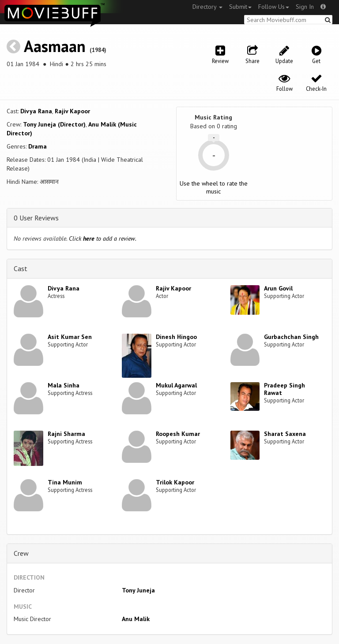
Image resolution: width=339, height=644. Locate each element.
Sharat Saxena (285, 434)
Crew (21, 553)
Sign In (305, 7)
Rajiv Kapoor (72, 111)
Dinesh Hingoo (176, 337)
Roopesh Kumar (178, 434)
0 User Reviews (36, 218)
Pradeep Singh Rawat (284, 389)
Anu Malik (136, 619)
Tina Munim (65, 482)
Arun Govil (278, 288)
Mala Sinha (64, 385)
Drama (38, 146)
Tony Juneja (138, 590)
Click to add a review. (103, 238)
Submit (240, 7)
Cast (21, 268)
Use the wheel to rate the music (214, 187)
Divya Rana (36, 111)
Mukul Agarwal (176, 385)
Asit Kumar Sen (70, 337)
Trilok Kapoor (175, 482)
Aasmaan (55, 46)
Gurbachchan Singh (291, 337)
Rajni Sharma (66, 434)
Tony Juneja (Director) (54, 124)
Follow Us (274, 7)
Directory (207, 7)
